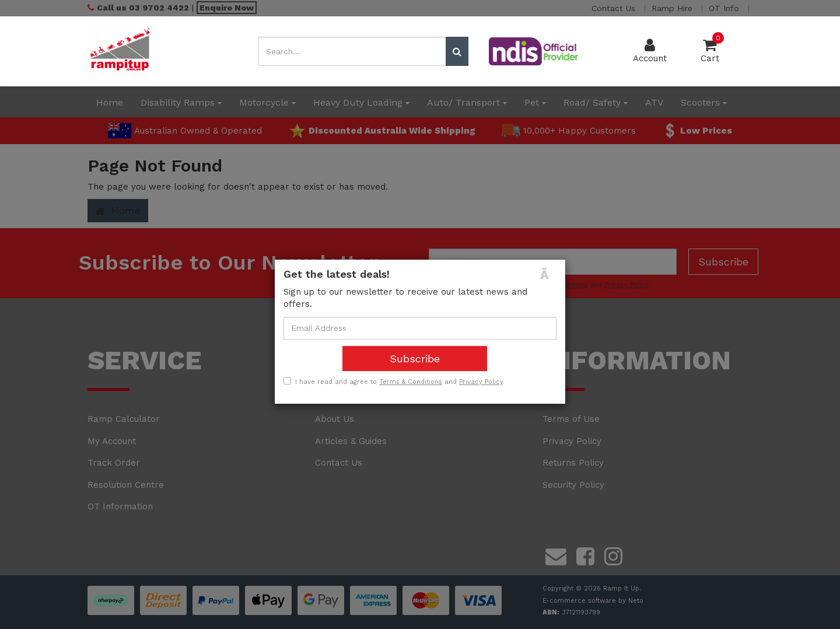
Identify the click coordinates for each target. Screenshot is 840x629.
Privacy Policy (481, 382)
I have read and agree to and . (394, 382)
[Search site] (457, 51)
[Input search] (352, 51)
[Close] (548, 275)
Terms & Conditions (411, 382)
